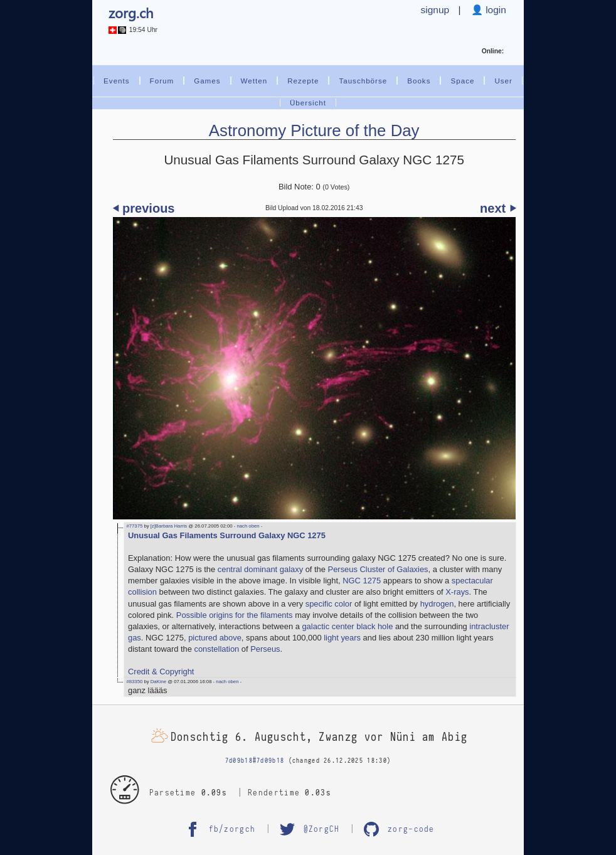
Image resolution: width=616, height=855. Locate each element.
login (495, 10)
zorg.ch (131, 13)
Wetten (254, 81)
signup (435, 10)
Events (117, 81)
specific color (329, 604)
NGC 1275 (362, 581)
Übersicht (308, 103)
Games (207, 81)
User (503, 81)
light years (342, 638)
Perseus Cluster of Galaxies (378, 569)
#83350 (134, 682)
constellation (216, 649)
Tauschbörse (363, 81)
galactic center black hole (347, 626)
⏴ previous (144, 208)
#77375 (134, 526)
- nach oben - (248, 526)
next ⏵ (498, 208)
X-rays (457, 592)
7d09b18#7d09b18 (255, 761)
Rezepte (303, 81)
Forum (162, 81)
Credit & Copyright (161, 672)
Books (419, 81)
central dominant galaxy (260, 569)
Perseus (265, 649)
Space (462, 81)
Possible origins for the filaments (235, 615)
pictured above (215, 638)
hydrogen (437, 604)
